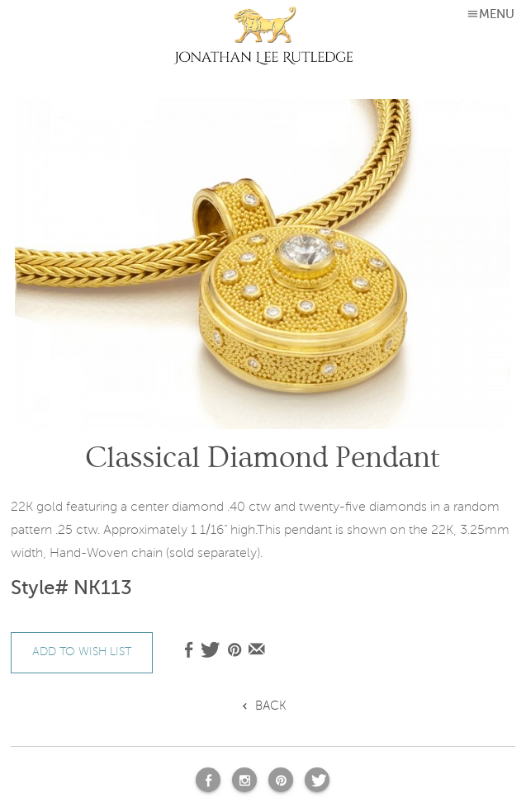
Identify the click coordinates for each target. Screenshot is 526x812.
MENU (497, 14)
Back (271, 706)
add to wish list (82, 651)
